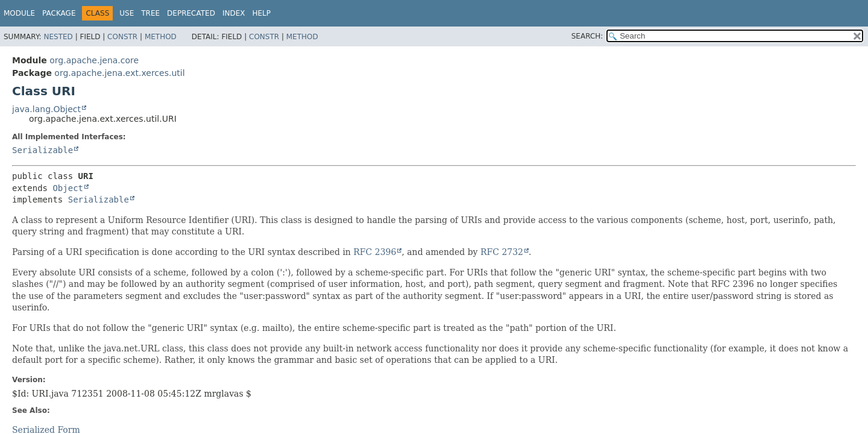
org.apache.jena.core (94, 60)
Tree (150, 13)
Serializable (42, 150)
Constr (122, 37)
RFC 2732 (502, 252)
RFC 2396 (375, 252)
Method (161, 37)
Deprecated (191, 13)
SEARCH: (587, 36)
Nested (58, 37)
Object (68, 188)
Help (261, 13)
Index (234, 13)
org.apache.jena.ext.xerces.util (119, 73)
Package (59, 13)
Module (19, 13)
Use (127, 13)
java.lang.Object (46, 109)
